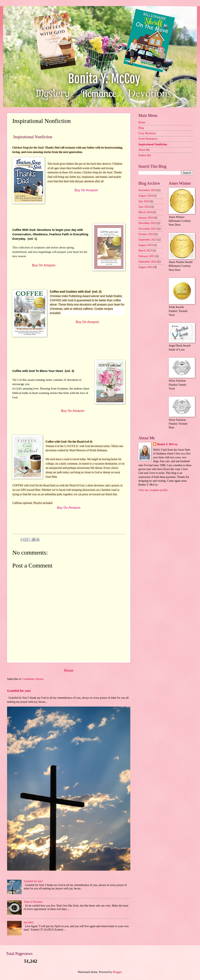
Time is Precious (33, 902)
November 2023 (147, 229)
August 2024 (146, 196)
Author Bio (145, 155)
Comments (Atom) (33, 679)
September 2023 (147, 240)
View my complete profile (153, 490)
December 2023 (147, 223)
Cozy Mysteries (147, 133)
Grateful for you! (19, 691)
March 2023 (145, 251)
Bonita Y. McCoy (167, 444)
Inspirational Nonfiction (153, 144)
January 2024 (146, 218)
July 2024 (144, 201)
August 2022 (146, 267)
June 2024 (144, 207)
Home (69, 670)
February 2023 (147, 256)
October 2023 (146, 234)
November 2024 (147, 190)
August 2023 (146, 245)
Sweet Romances (148, 139)
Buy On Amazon (86, 190)
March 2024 (145, 212)
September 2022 (147, 262)
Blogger (117, 972)
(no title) (29, 922)
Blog (141, 128)
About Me (144, 150)
